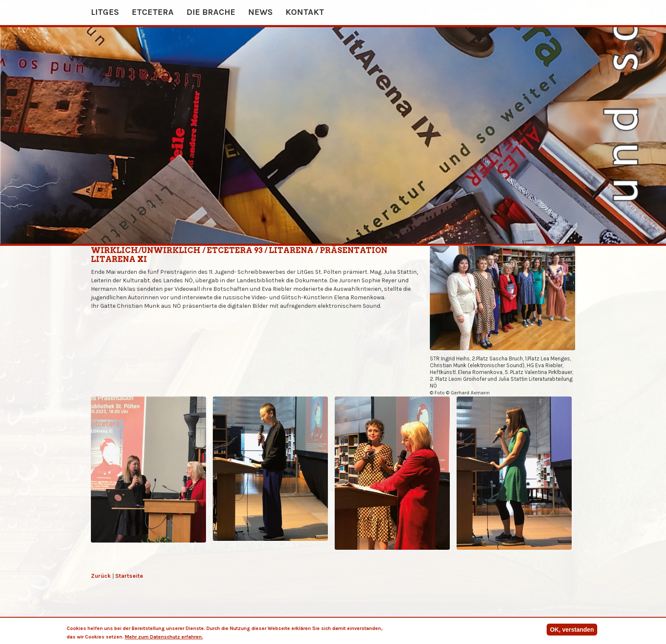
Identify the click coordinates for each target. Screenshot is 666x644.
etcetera (153, 12)
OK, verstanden (572, 631)
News (260, 12)
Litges (105, 12)
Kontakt (305, 12)
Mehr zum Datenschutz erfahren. (164, 638)
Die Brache (211, 12)
